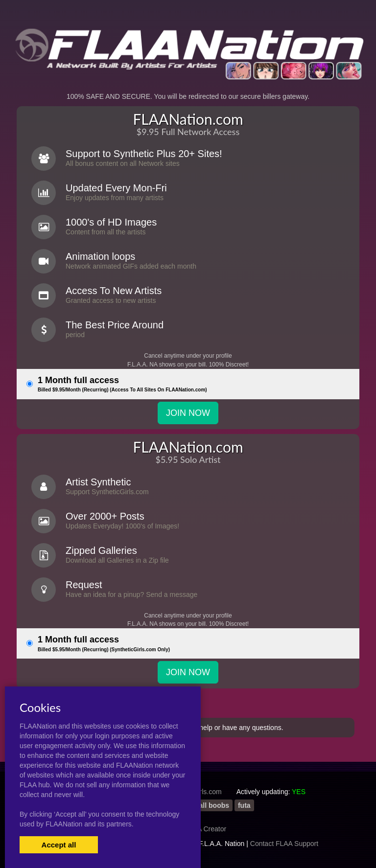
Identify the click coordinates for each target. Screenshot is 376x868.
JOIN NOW (188, 413)
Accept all (59, 845)
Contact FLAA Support (284, 844)
